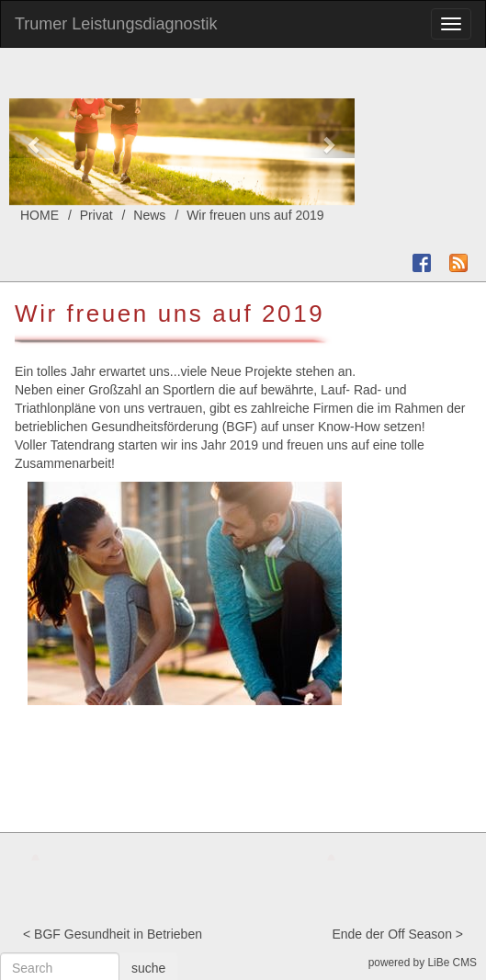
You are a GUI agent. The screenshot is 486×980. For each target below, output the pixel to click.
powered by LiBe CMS (423, 963)
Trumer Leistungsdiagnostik (116, 24)
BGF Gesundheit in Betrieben (118, 934)
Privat (96, 215)
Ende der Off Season (392, 934)
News (149, 215)
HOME (40, 215)
